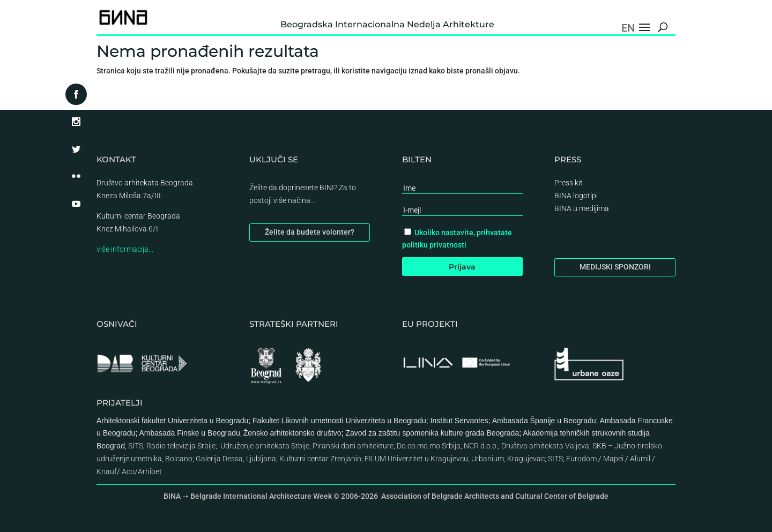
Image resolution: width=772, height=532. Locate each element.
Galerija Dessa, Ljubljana (236, 459)
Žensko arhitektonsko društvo (292, 433)
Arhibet (150, 471)
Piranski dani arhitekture (353, 446)
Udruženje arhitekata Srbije (265, 446)
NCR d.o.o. (481, 446)
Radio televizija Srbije (181, 446)
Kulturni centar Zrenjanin (320, 459)
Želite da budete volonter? (310, 232)
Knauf (107, 471)
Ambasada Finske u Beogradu (189, 433)
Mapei (613, 459)
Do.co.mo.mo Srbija (429, 446)
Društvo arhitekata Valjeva (545, 446)
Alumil (640, 459)
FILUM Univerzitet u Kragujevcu (416, 459)
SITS (136, 446)
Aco (128, 471)
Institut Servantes (459, 421)
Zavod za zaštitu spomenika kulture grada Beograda (432, 433)
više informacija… (125, 249)
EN (628, 28)
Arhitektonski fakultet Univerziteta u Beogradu (172, 421)
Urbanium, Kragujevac (508, 459)
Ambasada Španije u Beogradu (544, 421)
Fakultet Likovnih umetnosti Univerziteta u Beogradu (339, 421)
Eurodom (581, 459)
